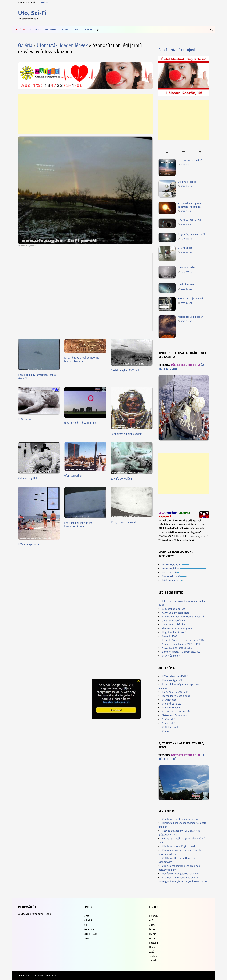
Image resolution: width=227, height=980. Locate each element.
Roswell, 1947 (170, 636)
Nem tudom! (171, 572)
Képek (65, 29)
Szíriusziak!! (169, 719)
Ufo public (51, 29)
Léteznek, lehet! (184, 568)
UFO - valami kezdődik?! (190, 160)
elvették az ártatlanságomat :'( (179, 628)
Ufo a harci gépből (187, 182)
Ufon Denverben (73, 476)
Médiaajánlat (52, 975)
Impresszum (24, 975)
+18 (151, 920)
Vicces (89, 29)
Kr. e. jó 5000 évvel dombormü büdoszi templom (82, 359)
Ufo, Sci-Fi (32, 13)
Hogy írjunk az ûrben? (174, 632)
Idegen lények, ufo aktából (191, 234)
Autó (152, 952)
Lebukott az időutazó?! (175, 609)
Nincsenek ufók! (174, 576)
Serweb (153, 961)
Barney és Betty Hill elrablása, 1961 (181, 652)
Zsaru (152, 925)
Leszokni (154, 943)
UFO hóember (185, 248)
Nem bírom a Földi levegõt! (126, 434)
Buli (85, 925)
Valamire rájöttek (28, 478)
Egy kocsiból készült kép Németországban (78, 525)
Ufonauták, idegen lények (62, 45)
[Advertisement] (85, 114)
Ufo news (35, 29)
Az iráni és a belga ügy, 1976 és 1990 (182, 644)
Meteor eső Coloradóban (190, 317)
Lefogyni (154, 916)
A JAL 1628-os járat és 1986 (177, 648)
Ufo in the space (186, 284)
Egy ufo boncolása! (122, 479)
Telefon (153, 956)
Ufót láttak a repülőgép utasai (178, 846)
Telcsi (77, 29)
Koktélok (88, 920)
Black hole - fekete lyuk (190, 220)
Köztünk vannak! (172, 580)
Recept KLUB (90, 934)
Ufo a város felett (187, 267)
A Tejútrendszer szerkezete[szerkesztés (183, 617)
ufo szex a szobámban (174, 620)
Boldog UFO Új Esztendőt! (191, 299)
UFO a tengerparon (29, 544)
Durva (152, 929)
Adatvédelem (38, 975)
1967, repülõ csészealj (123, 522)
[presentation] (167, 152)
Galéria (25, 45)
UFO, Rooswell (26, 419)
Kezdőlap (20, 29)
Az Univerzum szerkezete (176, 613)
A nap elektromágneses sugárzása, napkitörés (190, 205)
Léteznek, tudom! (175, 565)
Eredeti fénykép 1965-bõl (125, 370)
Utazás (87, 938)
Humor (153, 947)
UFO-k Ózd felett (171, 656)
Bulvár (153, 934)
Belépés (45, 2)
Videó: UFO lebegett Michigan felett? (182, 874)
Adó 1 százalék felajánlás (178, 50)
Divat (86, 916)
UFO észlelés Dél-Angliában (80, 423)
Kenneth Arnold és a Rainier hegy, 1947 (183, 640)
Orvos (152, 938)
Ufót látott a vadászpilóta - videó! (180, 819)
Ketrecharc (89, 929)
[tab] (167, 152)
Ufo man (167, 731)
